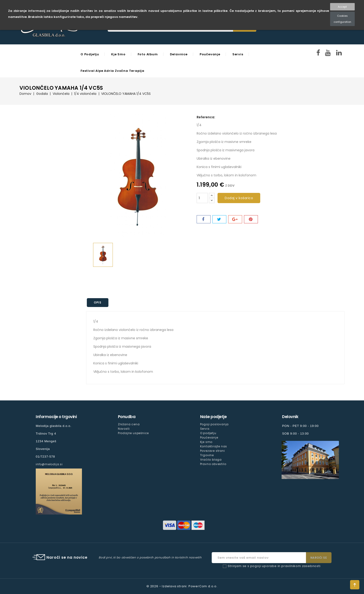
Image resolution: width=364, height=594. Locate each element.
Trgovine (207, 455)
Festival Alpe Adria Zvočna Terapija (112, 71)
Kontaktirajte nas (214, 446)
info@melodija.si (49, 464)
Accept (342, 7)
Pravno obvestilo (213, 464)
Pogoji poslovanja (214, 424)
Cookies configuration (342, 19)
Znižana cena (129, 424)
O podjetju (90, 54)
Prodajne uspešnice (133, 433)
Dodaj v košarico (239, 198)
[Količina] (202, 198)
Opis (98, 302)
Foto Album (148, 54)
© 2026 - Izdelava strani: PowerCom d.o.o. (182, 586)
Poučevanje (210, 54)
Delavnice (179, 54)
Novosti (124, 429)
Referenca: (206, 117)
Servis (238, 54)
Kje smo (118, 54)
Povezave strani (213, 451)
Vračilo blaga (211, 460)
